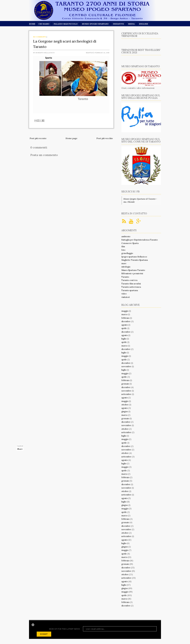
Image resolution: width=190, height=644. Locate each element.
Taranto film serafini (131, 284)
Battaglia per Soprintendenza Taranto (140, 240)
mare (124, 263)
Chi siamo (44, 24)
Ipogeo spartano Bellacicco (134, 257)
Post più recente (38, 138)
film (123, 247)
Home (32, 24)
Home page (71, 138)
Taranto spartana (130, 290)
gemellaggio (127, 253)
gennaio (125, 384)
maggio (125, 311)
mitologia (126, 267)
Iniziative (119, 24)
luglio (124, 339)
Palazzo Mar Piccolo (66, 24)
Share (20, 449)
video (124, 294)
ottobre (125, 405)
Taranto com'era (129, 280)
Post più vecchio (105, 138)
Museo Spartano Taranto (133, 270)
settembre (126, 394)
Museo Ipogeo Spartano (96, 24)
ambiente (126, 236)
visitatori (126, 297)
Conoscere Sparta (130, 243)
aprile (124, 328)
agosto (125, 325)
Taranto (125, 277)
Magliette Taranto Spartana (135, 260)
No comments (39, 37)
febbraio (125, 318)
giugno (125, 411)
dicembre (126, 321)
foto (123, 250)
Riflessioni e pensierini (132, 273)
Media (132, 24)
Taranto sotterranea (131, 287)
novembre (126, 366)
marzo (124, 314)
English (144, 24)
